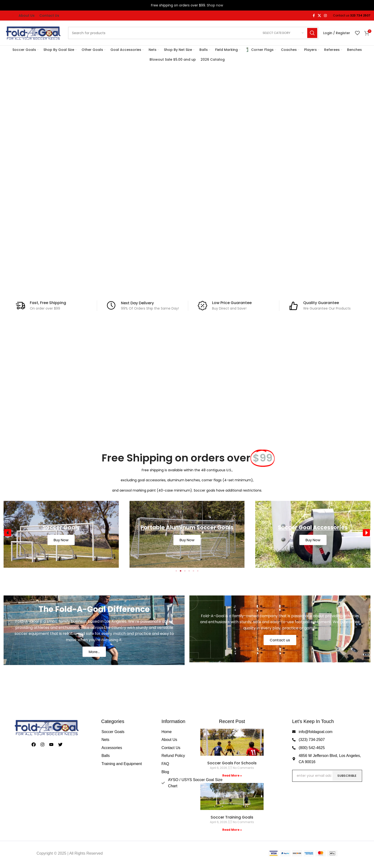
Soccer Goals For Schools (232, 763)
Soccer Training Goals (232, 817)
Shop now (215, 5)
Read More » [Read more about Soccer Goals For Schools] (232, 775)
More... (94, 652)
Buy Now (61, 540)
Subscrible (347, 776)
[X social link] (319, 16)
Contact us (280, 640)
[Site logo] (33, 33)
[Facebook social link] (314, 16)
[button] (8, 533)
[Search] (193, 33)
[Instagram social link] (325, 16)
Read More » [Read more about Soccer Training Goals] (232, 830)
